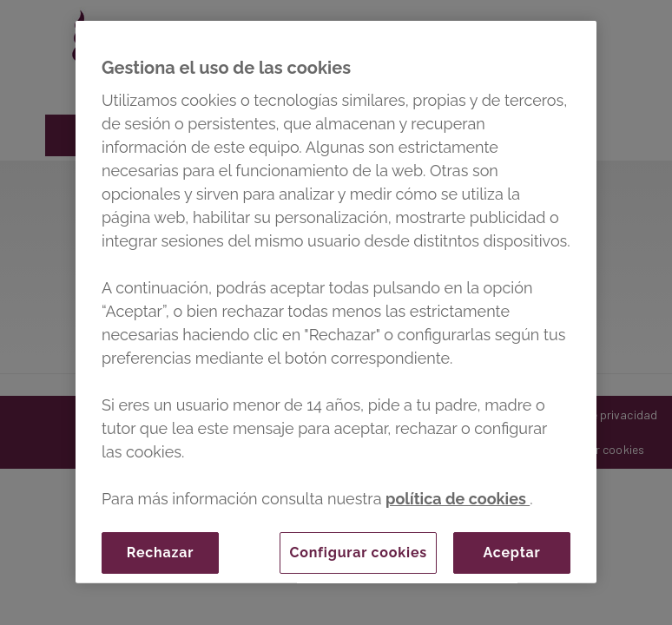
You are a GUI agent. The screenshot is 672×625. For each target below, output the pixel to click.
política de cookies (458, 499)
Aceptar (511, 553)
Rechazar (160, 553)
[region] (336, 302)
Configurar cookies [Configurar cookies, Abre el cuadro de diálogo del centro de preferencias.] (358, 553)
